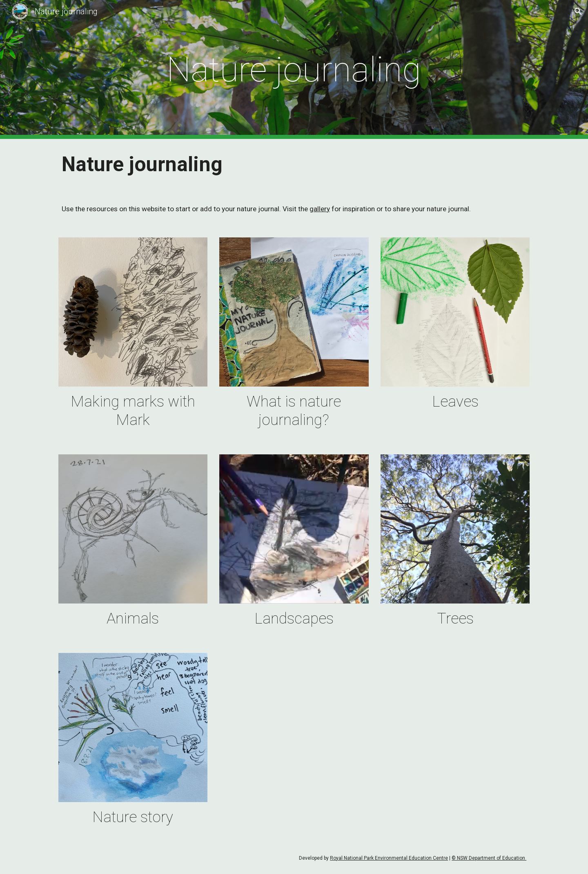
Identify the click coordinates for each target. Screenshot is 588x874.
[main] (294, 70)
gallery (320, 209)
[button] (578, 11)
